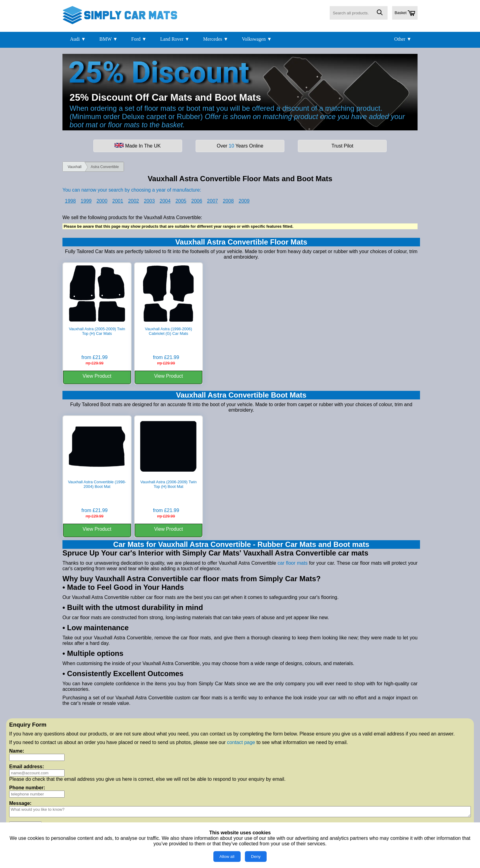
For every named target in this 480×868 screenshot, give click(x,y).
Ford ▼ (139, 39)
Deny (256, 857)
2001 (118, 201)
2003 (149, 201)
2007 (212, 201)
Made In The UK (138, 146)
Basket (405, 13)
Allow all (227, 857)
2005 (181, 201)
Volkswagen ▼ (257, 39)
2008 (228, 201)
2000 (102, 201)
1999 (86, 201)
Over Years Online (240, 146)
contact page (241, 742)
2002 (133, 201)
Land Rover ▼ (175, 39)
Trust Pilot (342, 146)
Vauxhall (75, 167)
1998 (70, 201)
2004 (165, 201)
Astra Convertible (105, 167)
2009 (244, 201)
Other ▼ (403, 39)
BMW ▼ (109, 39)
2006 (197, 201)
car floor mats (293, 563)
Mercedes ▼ (216, 39)
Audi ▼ (78, 39)
